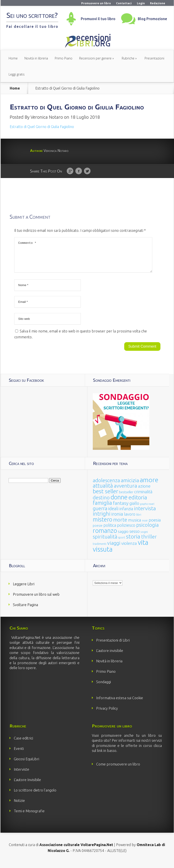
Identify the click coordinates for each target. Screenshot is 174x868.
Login (141, 3)
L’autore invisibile (110, 656)
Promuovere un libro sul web (36, 600)
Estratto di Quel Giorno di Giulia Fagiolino (42, 127)
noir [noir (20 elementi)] (145, 526)
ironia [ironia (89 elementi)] (117, 519)
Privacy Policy (107, 714)
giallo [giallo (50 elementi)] (134, 509)
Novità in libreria (36, 58)
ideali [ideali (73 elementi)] (113, 514)
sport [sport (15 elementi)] (122, 543)
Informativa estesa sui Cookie (120, 703)
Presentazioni (154, 58)
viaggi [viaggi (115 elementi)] (114, 548)
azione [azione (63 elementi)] (144, 491)
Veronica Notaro (47, 117)
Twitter (87, 171)
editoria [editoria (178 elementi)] (138, 503)
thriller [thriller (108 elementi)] (149, 542)
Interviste (21, 775)
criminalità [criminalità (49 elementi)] (143, 497)
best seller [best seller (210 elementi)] (105, 497)
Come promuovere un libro (118, 770)
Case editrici (23, 744)
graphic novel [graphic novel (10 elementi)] (147, 509)
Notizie (19, 806)
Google (70, 171)
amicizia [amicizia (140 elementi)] (130, 486)
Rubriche (128, 58)
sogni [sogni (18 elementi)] (144, 537)
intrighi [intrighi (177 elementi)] (102, 519)
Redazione (158, 3)
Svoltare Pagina (25, 610)
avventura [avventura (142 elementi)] (125, 491)
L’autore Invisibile (27, 785)
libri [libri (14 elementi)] (139, 520)
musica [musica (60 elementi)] (135, 525)
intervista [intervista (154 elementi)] (145, 514)
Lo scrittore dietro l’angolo (35, 796)
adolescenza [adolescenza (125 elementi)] (106, 486)
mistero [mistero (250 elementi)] (102, 525)
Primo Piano (64, 58)
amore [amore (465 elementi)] (149, 485)
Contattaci (124, 3)
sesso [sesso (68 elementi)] (135, 537)
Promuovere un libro (96, 3)
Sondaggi (104, 687)
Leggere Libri (24, 589)
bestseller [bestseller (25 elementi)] (126, 497)
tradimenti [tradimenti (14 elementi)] (100, 549)
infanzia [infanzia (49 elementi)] (126, 514)
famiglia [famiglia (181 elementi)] (102, 508)
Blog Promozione (152, 19)
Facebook (79, 171)
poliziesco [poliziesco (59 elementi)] (126, 531)
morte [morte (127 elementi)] (120, 525)
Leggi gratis (17, 74)
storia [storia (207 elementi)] (133, 542)
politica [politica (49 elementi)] (110, 531)
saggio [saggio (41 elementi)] (123, 537)
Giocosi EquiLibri (26, 764)
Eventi (19, 754)
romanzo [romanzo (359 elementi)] (105, 536)
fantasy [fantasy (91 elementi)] (121, 509)
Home (13, 58)
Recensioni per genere (95, 58)
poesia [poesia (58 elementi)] (155, 525)
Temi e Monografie (29, 816)
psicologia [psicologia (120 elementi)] (147, 530)
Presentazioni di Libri (113, 646)
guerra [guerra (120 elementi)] (100, 514)
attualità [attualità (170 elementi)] (103, 491)
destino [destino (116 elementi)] (101, 503)
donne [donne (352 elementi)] (119, 503)
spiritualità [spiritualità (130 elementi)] (105, 542)
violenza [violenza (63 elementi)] (129, 549)
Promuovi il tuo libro (98, 19)
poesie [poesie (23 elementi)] (98, 531)
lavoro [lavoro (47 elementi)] (130, 519)
